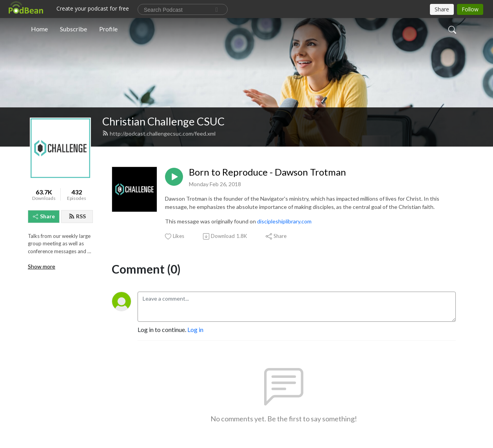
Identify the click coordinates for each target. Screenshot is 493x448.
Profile (108, 29)
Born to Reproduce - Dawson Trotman (267, 172)
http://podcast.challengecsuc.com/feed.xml (159, 133)
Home (39, 29)
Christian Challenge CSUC (163, 121)
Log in (195, 329)
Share (44, 216)
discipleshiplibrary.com (284, 221)
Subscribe (73, 29)
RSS (77, 216)
